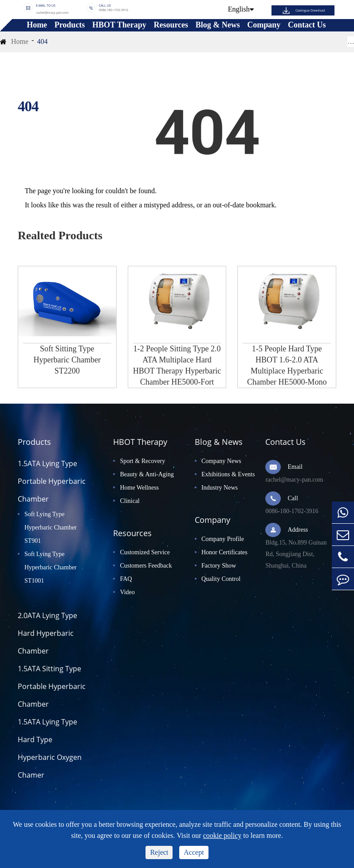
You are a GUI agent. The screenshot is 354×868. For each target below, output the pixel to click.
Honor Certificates (224, 552)
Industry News (220, 488)
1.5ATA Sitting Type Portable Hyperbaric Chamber (52, 686)
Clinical (130, 501)
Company (264, 25)
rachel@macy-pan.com (52, 12)
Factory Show (219, 566)
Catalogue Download (310, 10)
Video (127, 592)
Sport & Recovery (142, 461)
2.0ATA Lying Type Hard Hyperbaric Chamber (47, 633)
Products (70, 25)
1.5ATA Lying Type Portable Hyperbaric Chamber (52, 481)
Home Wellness (139, 488)
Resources (171, 25)
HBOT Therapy (119, 25)
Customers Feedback (146, 566)
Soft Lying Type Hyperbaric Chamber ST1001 (51, 567)
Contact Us (307, 25)
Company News (221, 461)
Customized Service (145, 552)
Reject (159, 852)
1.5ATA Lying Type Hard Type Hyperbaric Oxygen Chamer (50, 748)
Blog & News (218, 25)
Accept (194, 852)
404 (42, 41)
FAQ (126, 579)
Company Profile (223, 539)
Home (37, 25)
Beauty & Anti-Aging (147, 474)
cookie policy (222, 835)
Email (295, 467)
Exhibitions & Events (228, 474)
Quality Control (221, 579)
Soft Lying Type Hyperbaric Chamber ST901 (51, 527)
